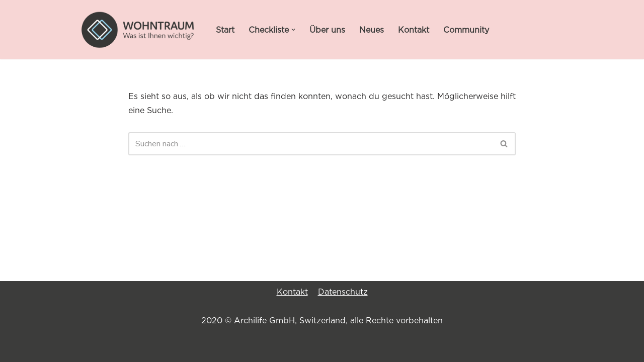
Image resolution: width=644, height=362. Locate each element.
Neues (372, 30)
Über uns (327, 30)
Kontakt (414, 30)
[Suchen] (311, 144)
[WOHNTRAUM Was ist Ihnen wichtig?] (138, 30)
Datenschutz (343, 292)
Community (466, 30)
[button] (293, 30)
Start (225, 30)
